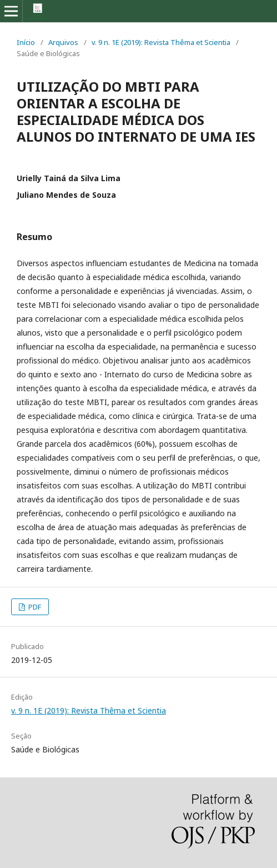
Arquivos (63, 42)
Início (26, 42)
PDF (34, 607)
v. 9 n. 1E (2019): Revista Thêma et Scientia (161, 42)
